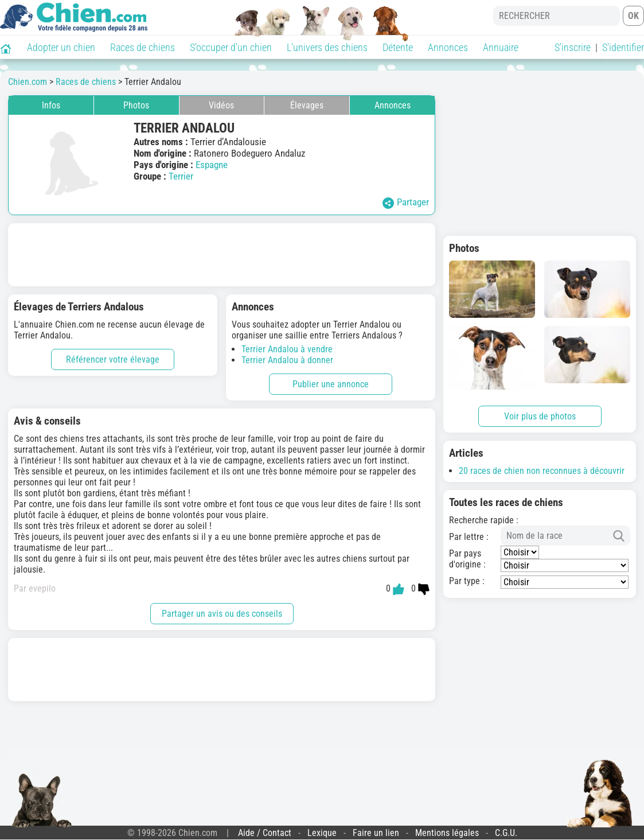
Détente (398, 47)
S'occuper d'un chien (231, 47)
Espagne (212, 165)
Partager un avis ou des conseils (222, 614)
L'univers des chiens (327, 47)
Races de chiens (143, 47)
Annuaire (501, 47)
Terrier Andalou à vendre (287, 349)
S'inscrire (573, 47)
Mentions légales (447, 833)
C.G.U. (506, 833)
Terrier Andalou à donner (287, 360)
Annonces (448, 47)
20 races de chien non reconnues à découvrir (542, 471)
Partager (406, 203)
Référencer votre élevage (113, 359)
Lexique (322, 833)
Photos (136, 105)
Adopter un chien (61, 47)
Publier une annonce (331, 384)
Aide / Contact (265, 833)
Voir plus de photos (540, 416)
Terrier (181, 176)
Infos (51, 105)
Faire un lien (376, 833)
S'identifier (623, 47)
